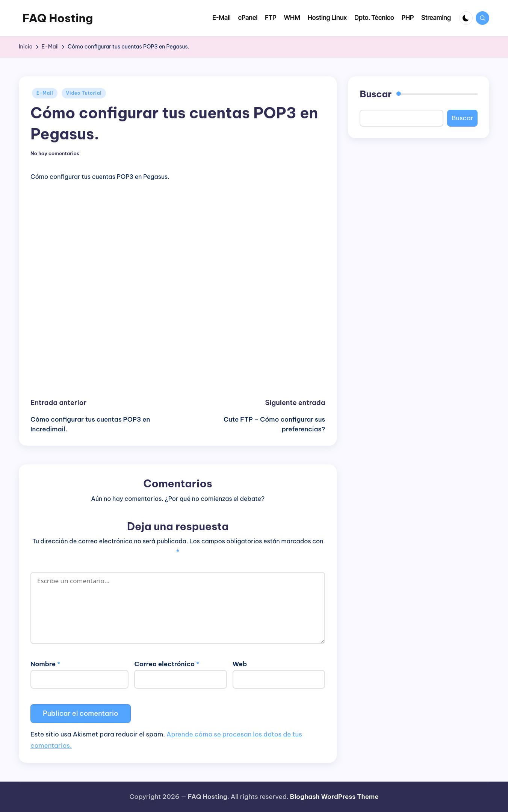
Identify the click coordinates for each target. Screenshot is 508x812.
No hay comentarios (55, 153)
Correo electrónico (167, 664)
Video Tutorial (84, 93)
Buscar (376, 94)
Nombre (45, 664)
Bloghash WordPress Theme (334, 797)
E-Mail (45, 93)
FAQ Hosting (58, 18)
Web (240, 664)
